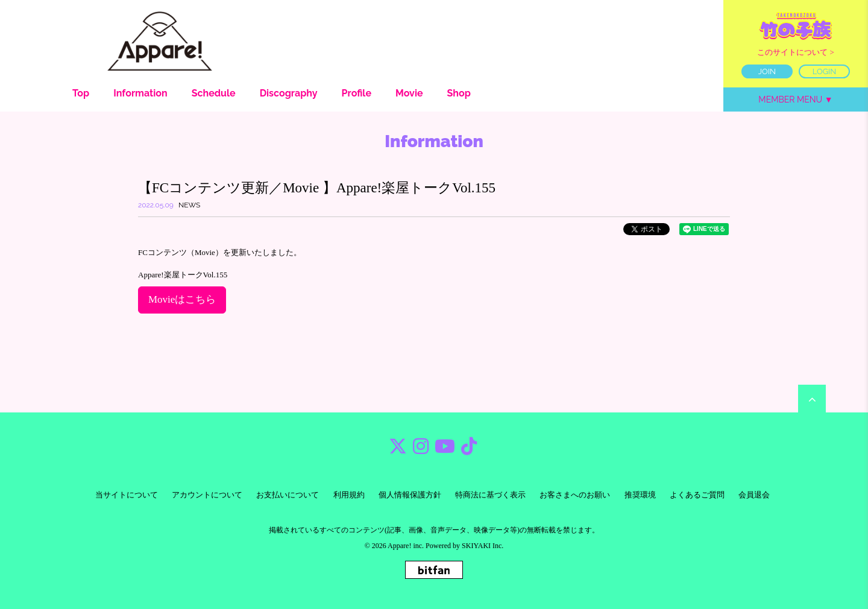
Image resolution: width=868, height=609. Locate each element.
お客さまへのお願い (575, 495)
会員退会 (754, 495)
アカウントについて (207, 495)
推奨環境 (640, 495)
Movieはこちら (182, 299)
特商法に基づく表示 (490, 495)
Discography (289, 93)
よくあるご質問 (697, 495)
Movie (409, 93)
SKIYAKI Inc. (483, 546)
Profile (357, 93)
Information (140, 93)
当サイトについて (127, 495)
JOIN (767, 71)
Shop (459, 93)
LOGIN (825, 71)
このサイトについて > (796, 52)
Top (81, 93)
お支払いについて (288, 495)
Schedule (214, 93)
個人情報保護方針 (410, 495)
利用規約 (349, 495)
